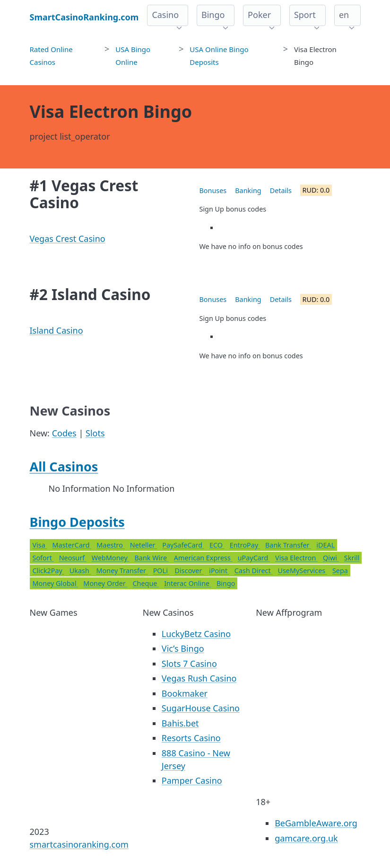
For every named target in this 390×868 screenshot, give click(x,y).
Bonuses (213, 190)
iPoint (219, 571)
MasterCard (72, 545)
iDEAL (325, 545)
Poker (259, 15)
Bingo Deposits (77, 522)
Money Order (105, 583)
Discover (190, 571)
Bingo (213, 15)
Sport (305, 15)
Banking (248, 190)
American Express (203, 558)
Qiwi (331, 558)
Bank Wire (151, 558)
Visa (40, 545)
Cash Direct (254, 571)
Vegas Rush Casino (199, 678)
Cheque (146, 583)
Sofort (43, 558)
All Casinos (64, 466)
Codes (64, 433)
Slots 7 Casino (189, 664)
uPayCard (254, 558)
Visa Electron (296, 558)
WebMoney (111, 558)
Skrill (352, 558)
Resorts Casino (191, 738)
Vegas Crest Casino (68, 239)
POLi (161, 571)
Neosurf (73, 558)
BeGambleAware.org (316, 823)
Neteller (144, 545)
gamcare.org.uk (306, 838)
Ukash (80, 571)
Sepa (340, 571)
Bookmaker (185, 693)
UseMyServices (302, 571)
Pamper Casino (192, 780)
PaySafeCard (183, 545)
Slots (95, 433)
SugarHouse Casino (201, 708)
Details (281, 190)
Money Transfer (122, 571)
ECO (217, 545)
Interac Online (188, 583)
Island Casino (56, 330)
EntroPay (245, 545)
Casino (165, 15)
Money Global (56, 583)
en (344, 15)
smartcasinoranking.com (79, 844)
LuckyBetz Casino (196, 634)
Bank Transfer (288, 545)
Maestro (110, 545)
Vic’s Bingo (183, 648)
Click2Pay (48, 571)
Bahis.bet (180, 723)
